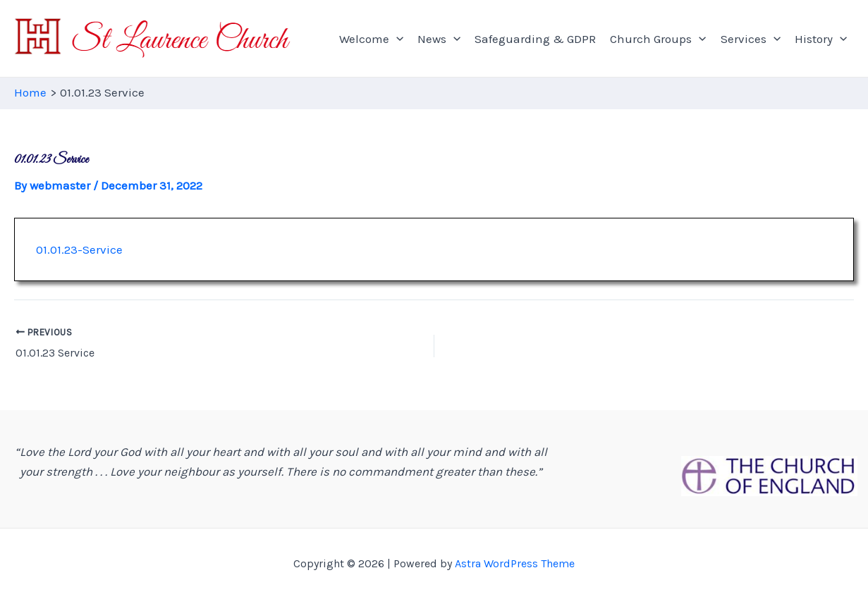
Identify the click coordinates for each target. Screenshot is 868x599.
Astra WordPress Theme (515, 563)
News (439, 39)
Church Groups (658, 39)
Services (751, 39)
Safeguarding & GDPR (535, 39)
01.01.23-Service (79, 249)
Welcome (371, 39)
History (821, 39)
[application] (396, 39)
